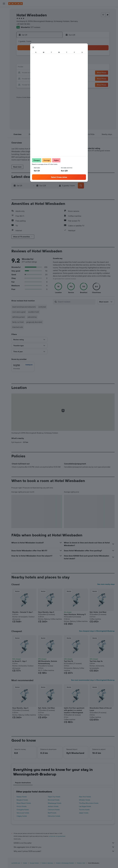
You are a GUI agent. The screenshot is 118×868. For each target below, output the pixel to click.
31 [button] (28, 84)
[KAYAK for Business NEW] (4, 51)
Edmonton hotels (54, 816)
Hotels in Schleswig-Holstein (65, 863)
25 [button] (33, 78)
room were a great (19, 312)
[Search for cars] (4, 20)
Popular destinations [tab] (23, 783)
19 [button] (39, 73)
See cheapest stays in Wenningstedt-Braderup (97, 631)
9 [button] (22, 67)
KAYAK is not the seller (64, 843)
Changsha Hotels (23, 810)
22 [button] (55, 73)
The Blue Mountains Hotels (89, 803)
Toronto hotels (84, 810)
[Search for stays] (4, 15)
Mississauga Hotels (55, 803)
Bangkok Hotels (22, 800)
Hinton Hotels (21, 806)
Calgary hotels (22, 816)
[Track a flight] (4, 41)
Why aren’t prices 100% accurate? (64, 851)
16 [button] (22, 73)
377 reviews (35, 27)
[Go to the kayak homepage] (15, 4)
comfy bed (42, 307)
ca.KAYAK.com (16, 863)
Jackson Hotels (53, 806)
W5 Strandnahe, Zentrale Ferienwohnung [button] (48, 662)
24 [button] (28, 78)
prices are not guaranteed (57, 836)
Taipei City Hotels (54, 797)
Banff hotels (52, 813)
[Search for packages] (4, 25)
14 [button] (50, 67)
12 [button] (39, 67)
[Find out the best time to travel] (4, 46)
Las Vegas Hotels (85, 806)
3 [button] (28, 62)
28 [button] (50, 78)
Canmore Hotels (54, 810)
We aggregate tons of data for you (64, 847)
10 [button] (28, 67)
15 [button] (55, 67)
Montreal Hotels (54, 800)
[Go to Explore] (4, 37)
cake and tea (32, 317)
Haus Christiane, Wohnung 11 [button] (75, 614)
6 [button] (44, 62)
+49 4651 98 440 (23, 24)
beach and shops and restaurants (24, 307)
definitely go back (19, 317)
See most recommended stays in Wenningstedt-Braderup (93, 680)
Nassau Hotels (22, 797)
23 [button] (22, 78)
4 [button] (33, 62)
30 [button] (22, 84)
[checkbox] (23, 367)
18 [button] (33, 73)
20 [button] (44, 73)
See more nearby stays (106, 584)
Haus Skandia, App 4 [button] (46, 612)
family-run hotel (18, 322)
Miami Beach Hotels (24, 803)
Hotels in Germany (47, 863)
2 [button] (22, 62)
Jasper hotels (84, 813)
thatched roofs (18, 327)
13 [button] (44, 67)
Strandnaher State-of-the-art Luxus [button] (101, 709)
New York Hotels (85, 797)
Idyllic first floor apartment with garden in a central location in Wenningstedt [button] (74, 710)
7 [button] (50, 62)
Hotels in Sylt (81, 863)
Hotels (25, 863)
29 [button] (55, 78)
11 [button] (33, 67)
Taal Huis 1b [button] (68, 661)
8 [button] (55, 62)
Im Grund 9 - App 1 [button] (19, 661)
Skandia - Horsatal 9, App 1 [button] (23, 612)
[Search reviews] (76, 302)
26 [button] (39, 78)
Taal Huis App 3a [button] (96, 661)
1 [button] (55, 56)
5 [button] (39, 62)
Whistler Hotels (85, 800)
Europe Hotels (34, 863)
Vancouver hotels (23, 813)
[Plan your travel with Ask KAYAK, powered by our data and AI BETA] (4, 32)
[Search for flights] (4, 11)
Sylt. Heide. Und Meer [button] (98, 612)
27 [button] (44, 78)
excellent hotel (34, 312)
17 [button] (28, 73)
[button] (4, 4)
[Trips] (4, 58)
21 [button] (50, 73)
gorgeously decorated (34, 322)
